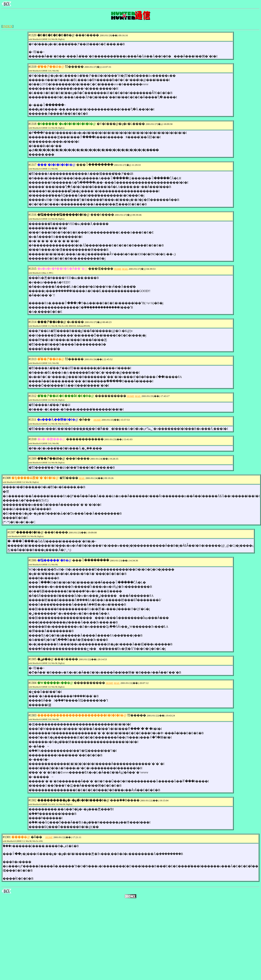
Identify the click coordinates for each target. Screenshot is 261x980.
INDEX (7, 26)
